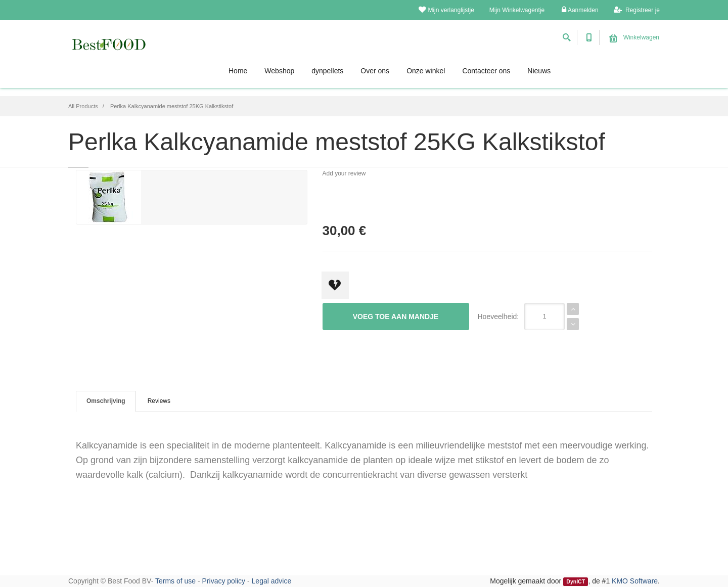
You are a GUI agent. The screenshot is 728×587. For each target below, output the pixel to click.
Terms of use (175, 581)
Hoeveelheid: (498, 317)
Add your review (344, 173)
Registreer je (637, 10)
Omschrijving (106, 401)
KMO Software (635, 581)
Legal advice (272, 581)
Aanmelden (580, 10)
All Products (83, 106)
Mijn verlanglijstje (446, 10)
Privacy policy (224, 581)
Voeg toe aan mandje (396, 317)
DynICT (576, 581)
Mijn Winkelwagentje (517, 10)
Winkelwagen (634, 37)
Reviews (159, 401)
